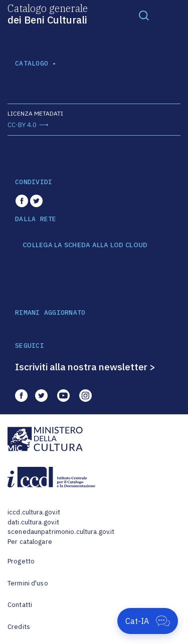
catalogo (32, 63)
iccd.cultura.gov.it (34, 512)
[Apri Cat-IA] (148, 621)
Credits (19, 627)
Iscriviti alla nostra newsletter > (85, 367)
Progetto (21, 561)
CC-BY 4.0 (22, 125)
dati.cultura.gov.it (33, 522)
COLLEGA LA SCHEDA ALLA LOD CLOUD (85, 245)
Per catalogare (30, 542)
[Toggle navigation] (144, 15)
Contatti (20, 605)
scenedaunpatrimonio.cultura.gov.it (61, 532)
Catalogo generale (48, 14)
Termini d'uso (28, 583)
